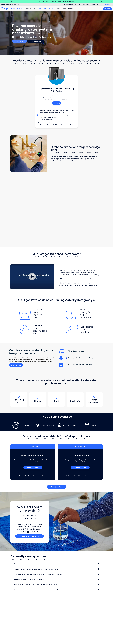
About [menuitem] (64, 9)
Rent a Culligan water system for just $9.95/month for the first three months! (56, 2)
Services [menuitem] (58, 9)
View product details (57, 107)
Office (10, 4)
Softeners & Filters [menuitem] (31, 9)
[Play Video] (32, 270)
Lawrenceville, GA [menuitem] (70, 4)
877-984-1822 (106, 4)
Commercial (16, 4)
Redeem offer (33, 460)
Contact (71, 9)
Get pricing (107, 9)
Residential (4, 4)
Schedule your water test (30, 529)
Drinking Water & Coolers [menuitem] (46, 9)
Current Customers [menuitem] (83, 4)
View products (36, 41)
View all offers (57, 480)
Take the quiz (16, 358)
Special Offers (94, 4)
